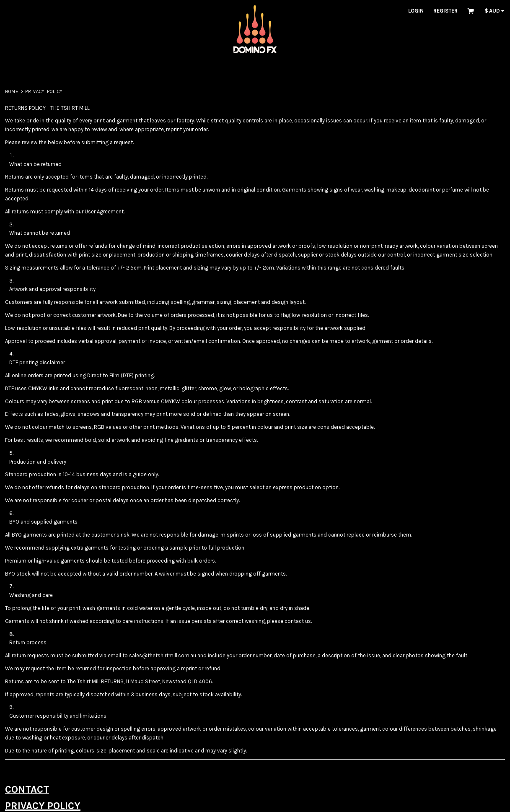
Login (416, 11)
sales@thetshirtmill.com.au (163, 655)
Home (12, 92)
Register (445, 11)
